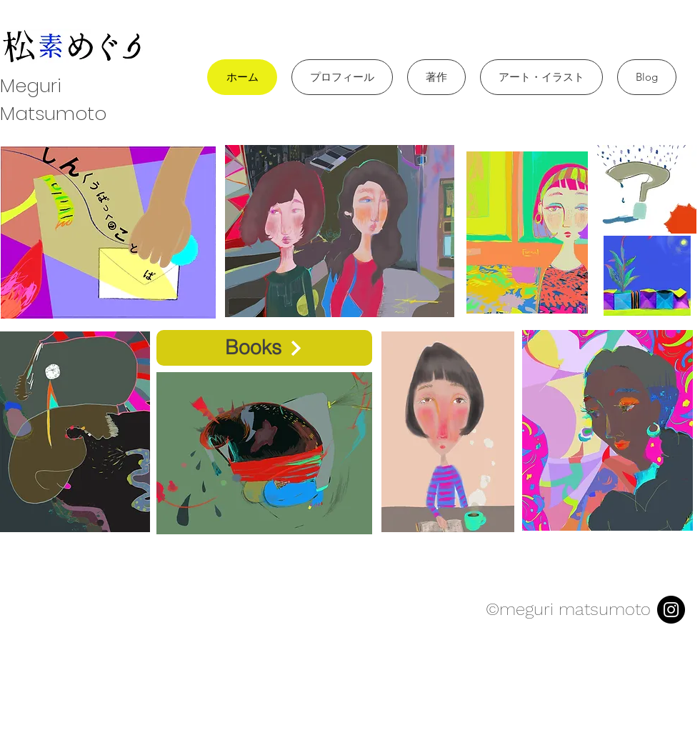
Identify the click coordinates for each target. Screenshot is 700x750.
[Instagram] (671, 610)
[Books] (264, 348)
